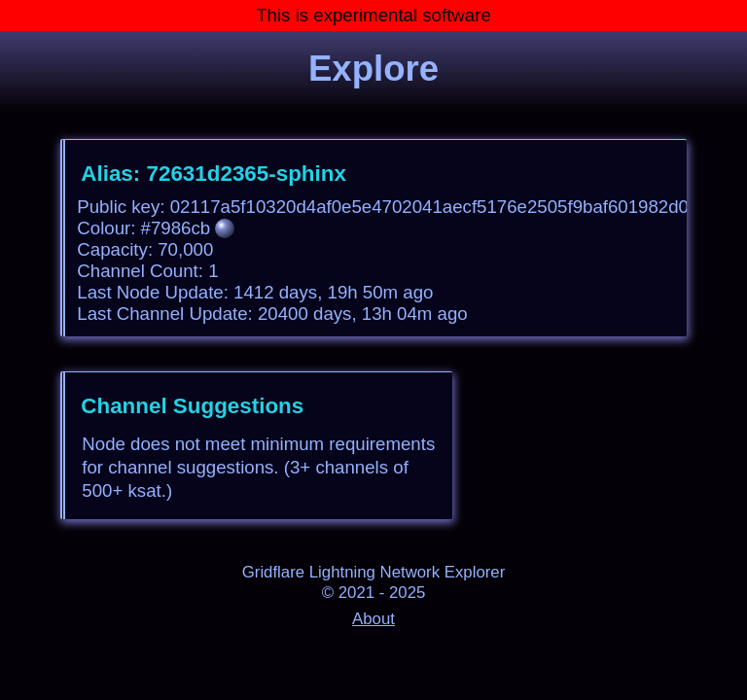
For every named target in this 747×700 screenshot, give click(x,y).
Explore (373, 69)
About (373, 619)
